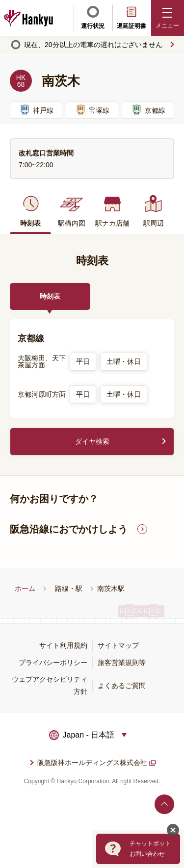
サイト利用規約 (63, 645)
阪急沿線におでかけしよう (69, 529)
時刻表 (30, 210)
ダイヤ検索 (92, 441)
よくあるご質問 (122, 686)
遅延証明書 (131, 17)
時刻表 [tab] (50, 296)
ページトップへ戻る (164, 804)
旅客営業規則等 (122, 663)
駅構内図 (72, 210)
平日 (83, 361)
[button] (168, 18)
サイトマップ (118, 645)
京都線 (148, 110)
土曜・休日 (124, 361)
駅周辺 (154, 210)
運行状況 (93, 17)
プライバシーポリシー (53, 663)
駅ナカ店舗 (112, 210)
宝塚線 (92, 110)
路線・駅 (69, 588)
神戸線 (36, 110)
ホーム (25, 588)
